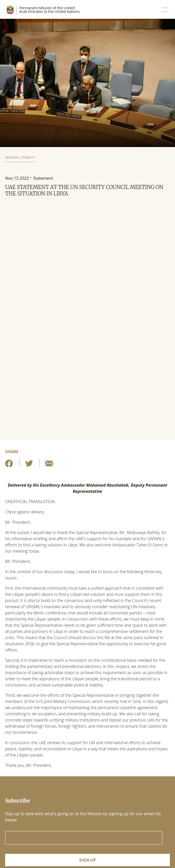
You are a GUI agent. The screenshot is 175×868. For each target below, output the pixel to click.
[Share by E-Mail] (49, 465)
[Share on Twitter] (29, 465)
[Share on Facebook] (9, 465)
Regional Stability (20, 157)
